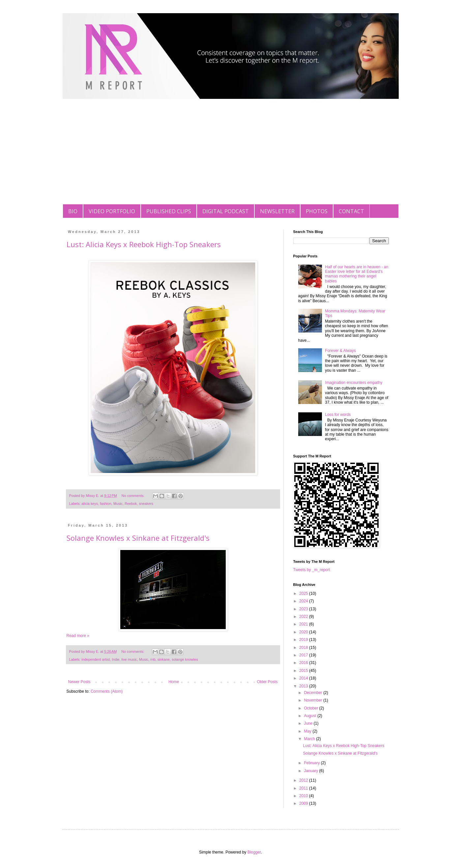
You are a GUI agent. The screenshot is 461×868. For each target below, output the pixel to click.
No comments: (134, 496)
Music (118, 504)
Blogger (254, 852)
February (312, 763)
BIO (73, 211)
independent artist (96, 659)
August (311, 716)
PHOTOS (317, 211)
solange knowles (185, 659)
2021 (304, 624)
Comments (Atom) (107, 691)
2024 (304, 601)
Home (174, 682)
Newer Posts (79, 682)
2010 (304, 796)
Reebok (131, 504)
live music (129, 659)
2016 (304, 663)
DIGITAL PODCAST (226, 211)
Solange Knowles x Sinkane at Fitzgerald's (138, 538)
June (309, 723)
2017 (304, 655)
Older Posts (267, 682)
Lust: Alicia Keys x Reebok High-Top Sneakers (144, 244)
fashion (106, 504)
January (311, 771)
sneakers (146, 504)
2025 (304, 593)
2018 (304, 648)
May (308, 731)
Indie (115, 659)
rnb (153, 659)
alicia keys (90, 504)
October (311, 708)
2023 (304, 609)
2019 (304, 640)
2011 (304, 788)
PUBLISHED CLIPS (169, 211)
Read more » (78, 636)
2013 (304, 686)
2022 (304, 617)
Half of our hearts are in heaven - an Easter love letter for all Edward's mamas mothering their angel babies (357, 274)
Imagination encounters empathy (354, 383)
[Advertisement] (231, 155)
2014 (304, 678)
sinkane (164, 659)
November (314, 700)
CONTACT (351, 211)
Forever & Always (340, 351)
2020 (304, 632)
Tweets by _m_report (312, 570)
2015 (304, 671)
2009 (304, 803)
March (310, 739)
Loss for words (338, 415)
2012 (304, 780)
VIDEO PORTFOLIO (112, 211)
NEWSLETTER (277, 211)
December (314, 693)
